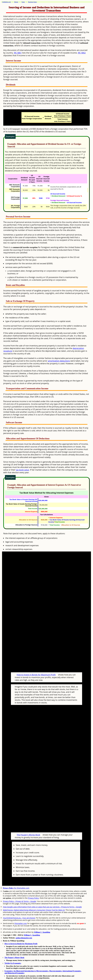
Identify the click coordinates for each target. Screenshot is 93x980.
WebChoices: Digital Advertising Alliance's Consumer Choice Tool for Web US (34, 910)
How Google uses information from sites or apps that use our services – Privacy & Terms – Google (42, 907)
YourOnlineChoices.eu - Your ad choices (19, 918)
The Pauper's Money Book (28, 835)
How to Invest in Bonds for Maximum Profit (36, 675)
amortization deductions (59, 361)
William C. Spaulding (42, 932)
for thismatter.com (16, 888)
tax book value (22, 470)
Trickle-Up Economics (13, 963)
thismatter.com (21, 923)
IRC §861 (18, 53)
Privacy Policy (33, 898)
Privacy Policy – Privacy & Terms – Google (19, 901)
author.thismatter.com (24, 938)
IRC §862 (82, 53)
